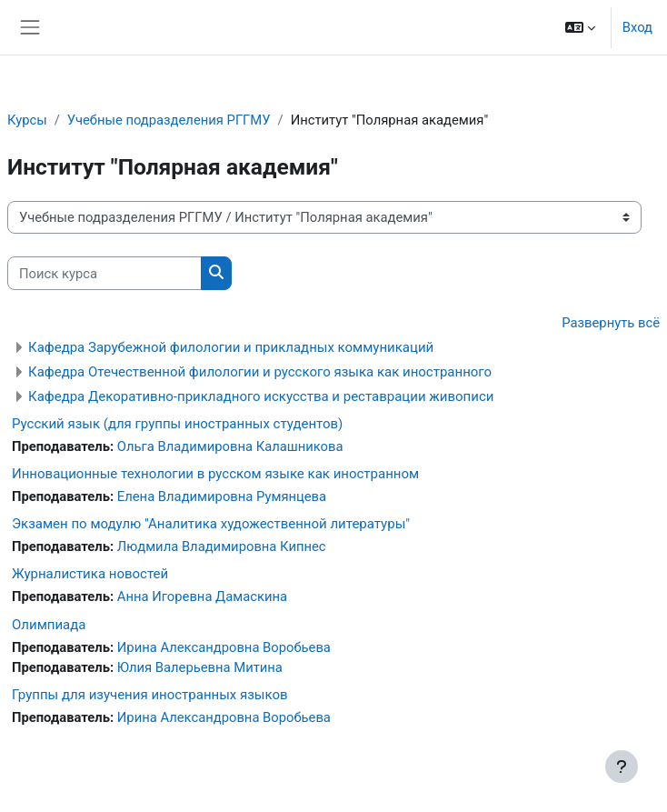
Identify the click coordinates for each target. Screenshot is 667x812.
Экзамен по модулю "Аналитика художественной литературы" (211, 524)
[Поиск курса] (105, 273)
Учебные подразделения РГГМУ (169, 120)
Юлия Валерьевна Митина (200, 667)
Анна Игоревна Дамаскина (202, 596)
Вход (637, 27)
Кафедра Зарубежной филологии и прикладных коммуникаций (231, 347)
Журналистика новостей (90, 574)
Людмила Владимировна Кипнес (222, 546)
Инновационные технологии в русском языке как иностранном (215, 474)
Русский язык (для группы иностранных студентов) (177, 424)
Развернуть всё (611, 323)
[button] (580, 27)
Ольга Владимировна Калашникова (230, 446)
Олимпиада (49, 625)
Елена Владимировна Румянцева (222, 496)
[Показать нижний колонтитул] (622, 767)
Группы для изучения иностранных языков (150, 695)
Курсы (27, 120)
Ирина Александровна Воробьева (224, 647)
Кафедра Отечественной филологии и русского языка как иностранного (260, 372)
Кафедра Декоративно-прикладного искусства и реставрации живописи (261, 396)
